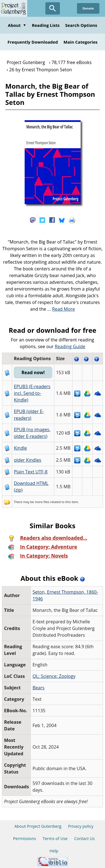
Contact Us (84, 838)
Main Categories (81, 42)
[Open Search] (53, 8)
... (61, 309)
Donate (88, 8)
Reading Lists (46, 25)
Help (54, 851)
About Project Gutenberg (38, 826)
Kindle (20, 448)
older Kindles (27, 460)
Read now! (33, 372)
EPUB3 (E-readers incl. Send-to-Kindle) (32, 393)
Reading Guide (70, 346)
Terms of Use (55, 838)
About (17, 25)
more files (42, 502)
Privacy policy (81, 826)
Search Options (81, 25)
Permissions (25, 838)
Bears (39, 688)
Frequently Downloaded (33, 42)
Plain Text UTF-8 (31, 472)
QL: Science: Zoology (54, 676)
